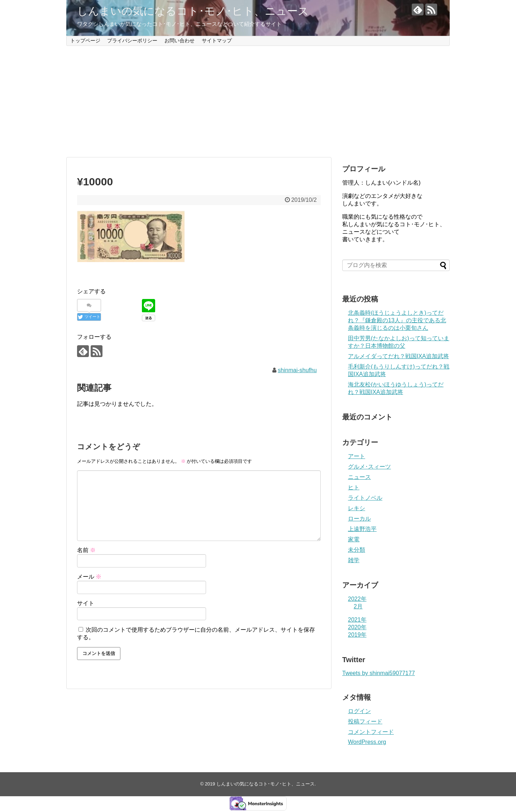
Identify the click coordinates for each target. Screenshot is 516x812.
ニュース (359, 477)
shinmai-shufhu (297, 370)
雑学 (354, 560)
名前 (86, 550)
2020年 (357, 627)
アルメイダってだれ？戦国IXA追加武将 (398, 356)
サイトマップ (217, 41)
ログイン (359, 711)
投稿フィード (365, 721)
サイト (86, 603)
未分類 (357, 550)
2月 (358, 606)
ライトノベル (365, 498)
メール (89, 577)
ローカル (359, 519)
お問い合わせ (180, 41)
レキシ (357, 508)
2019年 (357, 635)
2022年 (357, 599)
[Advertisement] (258, 101)
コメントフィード (371, 732)
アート (357, 456)
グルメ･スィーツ (369, 467)
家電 (354, 539)
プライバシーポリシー (132, 41)
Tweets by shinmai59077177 (379, 673)
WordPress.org (367, 742)
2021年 (357, 620)
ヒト (354, 487)
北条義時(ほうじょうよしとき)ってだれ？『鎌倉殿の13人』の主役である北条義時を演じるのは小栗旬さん (397, 320)
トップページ (85, 41)
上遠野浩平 (362, 529)
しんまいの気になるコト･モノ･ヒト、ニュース (193, 11)
